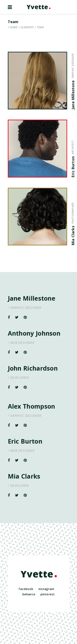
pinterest (48, 594)
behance (29, 594)
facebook (26, 589)
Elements (27, 27)
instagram (46, 589)
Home (14, 27)
